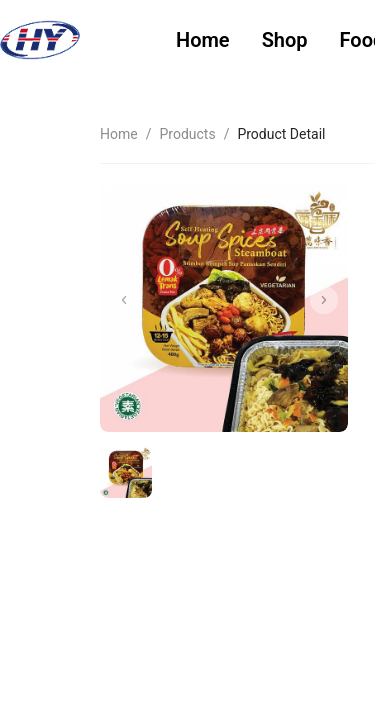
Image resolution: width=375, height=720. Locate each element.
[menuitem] (203, 40)
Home (203, 40)
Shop (285, 40)
